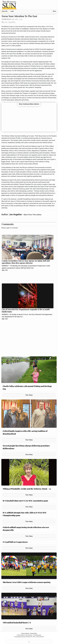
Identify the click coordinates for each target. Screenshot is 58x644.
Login (12, 11)
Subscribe (5, 11)
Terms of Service (25, 633)
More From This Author (32, 215)
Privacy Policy (33, 633)
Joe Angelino (16, 214)
